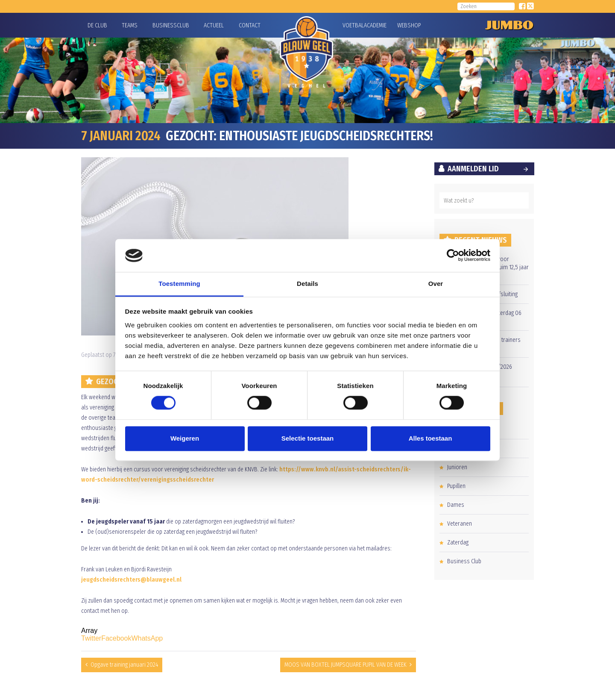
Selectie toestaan (308, 438)
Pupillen (456, 486)
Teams (130, 25)
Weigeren (185, 438)
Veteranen (460, 524)
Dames (456, 505)
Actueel (214, 25)
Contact (250, 25)
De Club (97, 25)
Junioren (457, 467)
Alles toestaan (430, 438)
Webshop (408, 25)
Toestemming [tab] (179, 284)
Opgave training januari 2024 (124, 665)
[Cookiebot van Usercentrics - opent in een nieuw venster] (453, 256)
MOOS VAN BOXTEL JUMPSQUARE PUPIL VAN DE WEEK (346, 665)
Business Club (464, 561)
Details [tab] (307, 284)
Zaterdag (458, 543)
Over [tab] (436, 284)
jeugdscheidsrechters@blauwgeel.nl (131, 580)
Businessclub (171, 25)
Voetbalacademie (353, 25)
